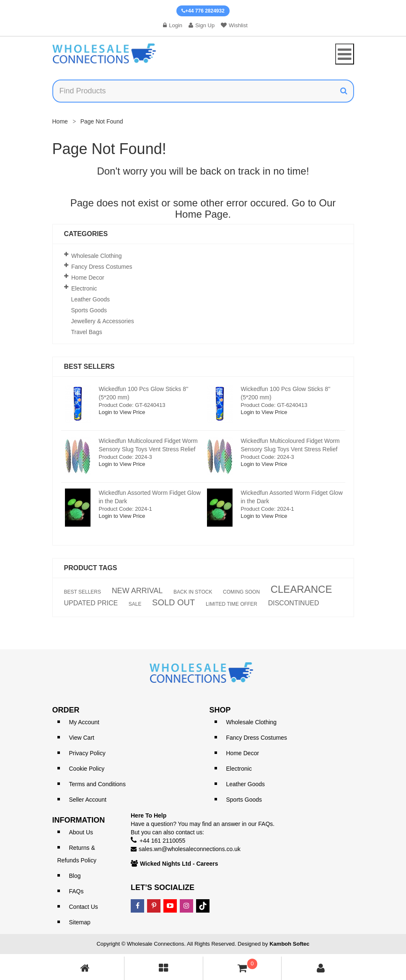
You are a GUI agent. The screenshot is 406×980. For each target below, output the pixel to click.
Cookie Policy (87, 769)
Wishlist (234, 25)
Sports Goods (89, 310)
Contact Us (84, 907)
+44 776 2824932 (203, 11)
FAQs (76, 891)
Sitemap (80, 922)
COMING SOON (241, 592)
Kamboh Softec (289, 944)
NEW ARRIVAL (137, 591)
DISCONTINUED (294, 603)
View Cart (82, 738)
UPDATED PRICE (91, 603)
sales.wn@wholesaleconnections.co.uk (190, 849)
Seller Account (88, 800)
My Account (84, 722)
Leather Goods (91, 299)
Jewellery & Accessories (103, 321)
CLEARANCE (301, 589)
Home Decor (88, 278)
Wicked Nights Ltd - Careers (179, 864)
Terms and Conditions (97, 784)
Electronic (84, 288)
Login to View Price (122, 412)
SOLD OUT (173, 602)
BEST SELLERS (83, 592)
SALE (135, 604)
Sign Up (202, 25)
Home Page (202, 214)
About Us (81, 832)
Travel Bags (87, 332)
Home (60, 121)
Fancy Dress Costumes (102, 267)
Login (173, 25)
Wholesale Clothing (97, 256)
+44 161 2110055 (162, 841)
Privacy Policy (87, 753)
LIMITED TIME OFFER (231, 604)
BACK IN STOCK (193, 592)
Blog (75, 876)
